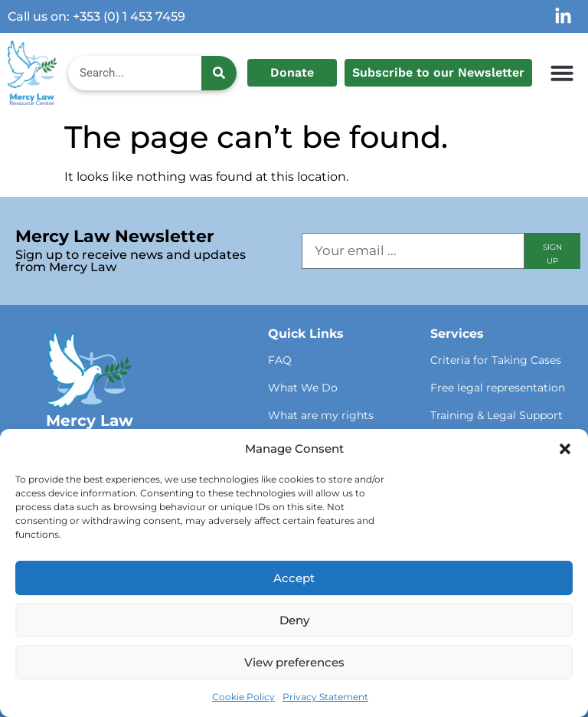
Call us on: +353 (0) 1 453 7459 (96, 16)
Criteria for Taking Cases (496, 360)
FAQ (280, 360)
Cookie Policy (243, 697)
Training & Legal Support (497, 415)
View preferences (294, 662)
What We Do (303, 388)
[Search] (219, 73)
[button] (565, 449)
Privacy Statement (325, 697)
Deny (294, 620)
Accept (294, 578)
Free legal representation (498, 388)
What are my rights (321, 415)
